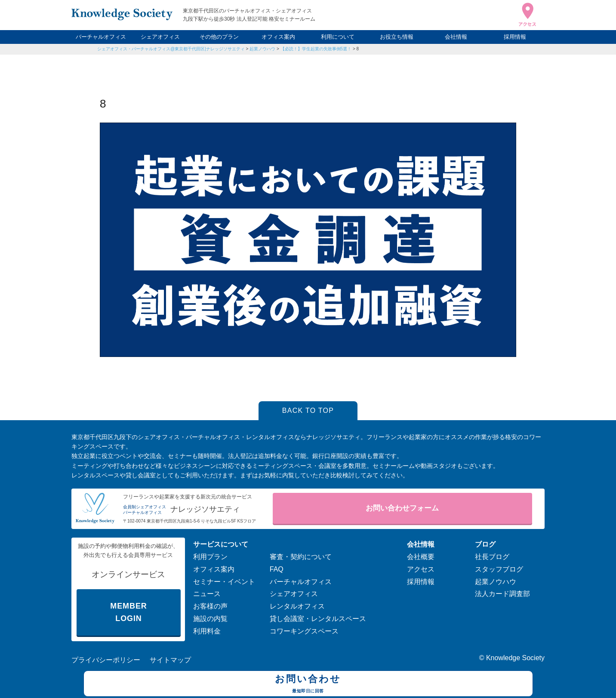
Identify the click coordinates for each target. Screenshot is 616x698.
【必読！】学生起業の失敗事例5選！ (316, 49)
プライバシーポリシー (106, 660)
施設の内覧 (210, 619)
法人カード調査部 (502, 594)
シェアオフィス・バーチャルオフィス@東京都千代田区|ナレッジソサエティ (171, 49)
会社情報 (456, 37)
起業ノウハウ (262, 49)
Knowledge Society (515, 658)
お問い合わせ (308, 685)
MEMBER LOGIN (128, 612)
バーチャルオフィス (101, 37)
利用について (338, 37)
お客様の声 (210, 606)
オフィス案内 (278, 37)
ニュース (207, 594)
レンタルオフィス (297, 606)
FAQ (277, 569)
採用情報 (515, 37)
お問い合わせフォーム (402, 508)
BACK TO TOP (308, 410)
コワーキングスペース (304, 631)
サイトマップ (170, 660)
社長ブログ (492, 557)
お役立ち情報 (397, 37)
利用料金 (207, 631)
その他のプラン (219, 37)
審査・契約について (301, 557)
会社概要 (421, 557)
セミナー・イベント (224, 582)
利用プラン (210, 557)
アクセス (421, 569)
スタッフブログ (499, 569)
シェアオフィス (160, 37)
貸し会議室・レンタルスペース (318, 619)
